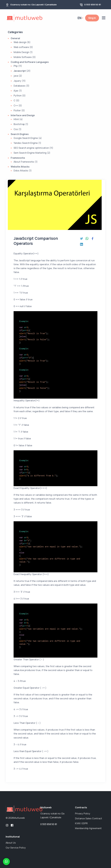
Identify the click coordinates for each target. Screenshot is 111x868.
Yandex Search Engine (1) (27, 143)
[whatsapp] (6, 862)
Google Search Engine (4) (28, 138)
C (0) (16, 100)
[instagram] (7, 825)
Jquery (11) (20, 81)
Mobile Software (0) (25, 57)
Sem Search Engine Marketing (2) (32, 153)
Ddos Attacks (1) (23, 171)
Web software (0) (23, 47)
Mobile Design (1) (23, 52)
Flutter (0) (19, 110)
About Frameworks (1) (26, 162)
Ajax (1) (18, 91)
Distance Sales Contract (89, 818)
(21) (22, 71)
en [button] (79, 18)
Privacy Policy (83, 814)
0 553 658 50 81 (93, 5)
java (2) (18, 76)
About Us (11, 843)
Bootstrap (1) (21, 124)
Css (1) (17, 129)
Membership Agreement (88, 828)
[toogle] (104, 18)
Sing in (92, 18)
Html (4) (18, 119)
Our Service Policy (16, 848)
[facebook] (12, 825)
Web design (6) (22, 42)
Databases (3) (21, 86)
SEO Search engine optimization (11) (33, 148)
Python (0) (20, 96)
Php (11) (18, 66)
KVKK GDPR (81, 823)
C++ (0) (18, 106)
